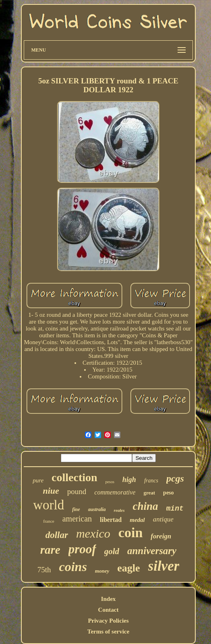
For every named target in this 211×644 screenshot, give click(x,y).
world (49, 505)
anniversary (152, 551)
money (102, 571)
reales (119, 510)
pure (38, 480)
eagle (128, 568)
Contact (109, 610)
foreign (161, 536)
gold (112, 551)
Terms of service (108, 632)
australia (97, 509)
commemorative (115, 492)
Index (109, 599)
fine (76, 509)
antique (163, 519)
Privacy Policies (108, 621)
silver (164, 566)
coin (130, 533)
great (149, 493)
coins (73, 567)
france (49, 521)
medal (137, 520)
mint (175, 509)
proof (82, 549)
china (146, 506)
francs (151, 481)
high (129, 480)
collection (74, 477)
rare (50, 550)
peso (168, 493)
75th (44, 570)
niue (51, 491)
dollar (57, 535)
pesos (110, 482)
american (77, 519)
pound (77, 491)
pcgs (175, 478)
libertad (111, 520)
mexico (93, 533)
